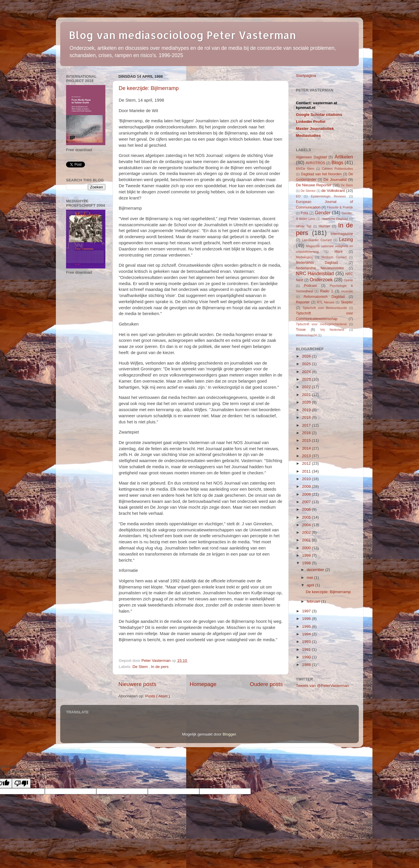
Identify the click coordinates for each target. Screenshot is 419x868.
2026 (307, 356)
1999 (307, 555)
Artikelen (344, 157)
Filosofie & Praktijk (340, 207)
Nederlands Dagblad (317, 263)
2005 (307, 517)
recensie (347, 291)
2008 (307, 494)
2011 (307, 471)
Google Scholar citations (319, 115)
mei (310, 578)
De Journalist (335, 180)
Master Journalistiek (315, 129)
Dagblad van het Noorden (321, 174)
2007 (307, 502)
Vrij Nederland (332, 330)
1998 (307, 563)
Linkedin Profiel (311, 122)
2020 (307, 402)
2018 (307, 417)
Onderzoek (321, 280)
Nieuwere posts (137, 684)
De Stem (141, 667)
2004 (307, 525)
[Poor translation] (21, 783)
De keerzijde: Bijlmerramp (149, 88)
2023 (307, 379)
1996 (307, 619)
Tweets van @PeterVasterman (322, 686)
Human (324, 226)
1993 (307, 642)
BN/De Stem (305, 169)
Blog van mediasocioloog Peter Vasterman (182, 35)
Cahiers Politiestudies (337, 169)
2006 (307, 509)
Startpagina (306, 76)
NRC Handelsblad (315, 273)
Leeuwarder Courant (317, 240)
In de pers (160, 667)
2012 (307, 463)
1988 (307, 665)
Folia (304, 213)
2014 (307, 448)
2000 (307, 548)
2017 (307, 425)
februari (314, 601)
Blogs (337, 162)
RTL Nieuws (326, 302)
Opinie (348, 280)
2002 (307, 532)
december (316, 570)
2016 (307, 433)
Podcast (310, 286)
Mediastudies (308, 136)
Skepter (347, 302)
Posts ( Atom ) (158, 696)
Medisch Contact (334, 257)
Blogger (229, 734)
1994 (307, 634)
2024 (307, 372)
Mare (339, 252)
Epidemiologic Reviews (329, 196)
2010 (307, 479)
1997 (307, 611)
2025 (307, 364)
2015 (307, 440)
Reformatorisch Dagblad (324, 297)
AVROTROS (315, 163)
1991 (307, 649)
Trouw (301, 330)
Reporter (303, 302)
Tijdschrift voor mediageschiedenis (321, 324)
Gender (323, 213)
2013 (307, 456)
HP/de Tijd (304, 226)
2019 (307, 410)
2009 (307, 486)
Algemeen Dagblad (311, 157)
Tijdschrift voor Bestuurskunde (325, 308)
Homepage (203, 684)
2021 (307, 395)
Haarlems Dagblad (335, 219)
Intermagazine (342, 234)
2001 (307, 540)
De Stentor (308, 191)
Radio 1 (327, 291)
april (311, 585)
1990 (307, 657)
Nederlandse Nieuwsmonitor (320, 268)
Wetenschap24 (306, 335)
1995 (307, 626)
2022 (307, 387)
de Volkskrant (333, 191)
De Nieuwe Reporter (314, 185)
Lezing (346, 239)
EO (298, 196)
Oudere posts (266, 684)
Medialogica (304, 257)
